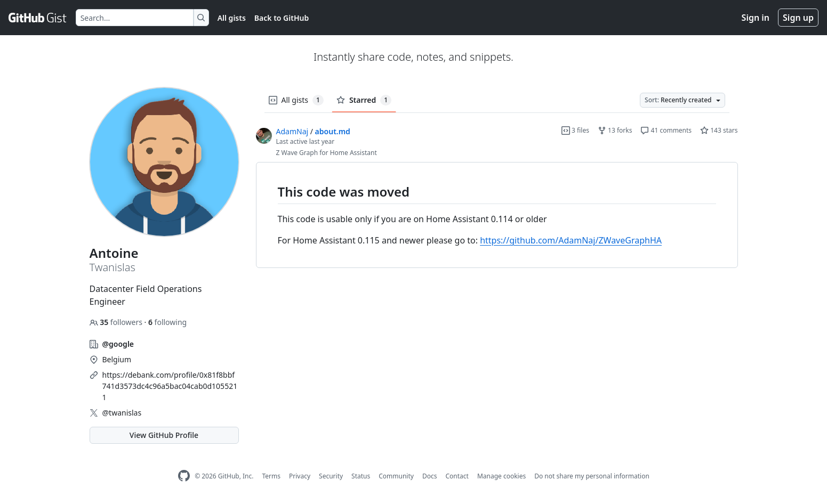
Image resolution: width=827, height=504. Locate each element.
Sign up (798, 18)
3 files (575, 130)
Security (331, 476)
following (167, 322)
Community (396, 476)
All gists (232, 18)
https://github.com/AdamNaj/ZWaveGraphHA (571, 240)
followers (117, 322)
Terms (271, 476)
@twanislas (122, 413)
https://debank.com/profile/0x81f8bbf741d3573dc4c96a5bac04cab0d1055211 (170, 386)
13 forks (615, 130)
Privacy (300, 476)
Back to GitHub (282, 18)
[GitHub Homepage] (184, 476)
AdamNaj (292, 131)
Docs (430, 476)
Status (361, 476)
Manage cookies (501, 476)
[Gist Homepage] (38, 18)
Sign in (756, 18)
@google (118, 344)
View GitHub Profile (164, 435)
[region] (497, 215)
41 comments (666, 130)
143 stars (719, 130)
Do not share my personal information (592, 476)
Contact (457, 476)
